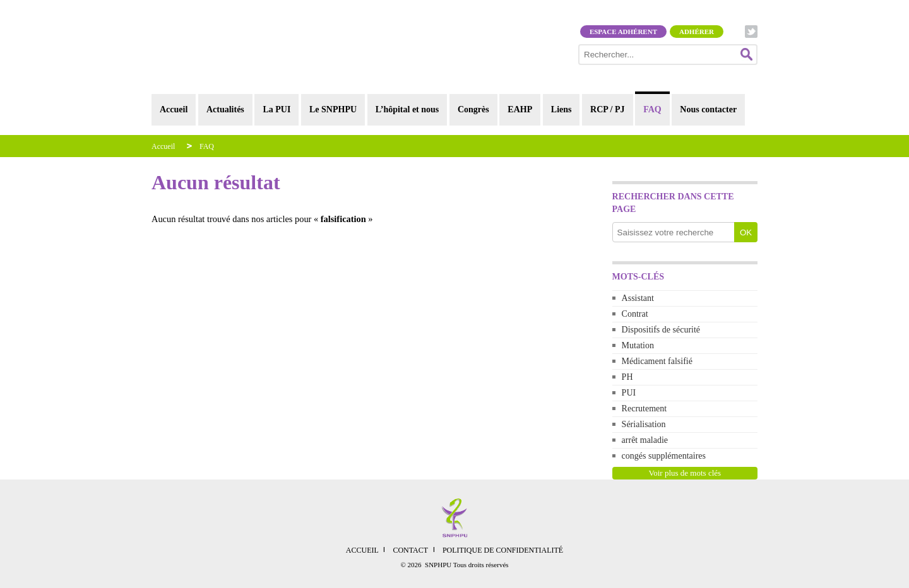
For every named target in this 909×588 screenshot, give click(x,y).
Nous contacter (708, 109)
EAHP (520, 109)
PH (627, 377)
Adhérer (697, 32)
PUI (629, 393)
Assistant (638, 298)
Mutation (638, 345)
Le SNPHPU (333, 109)
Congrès (473, 109)
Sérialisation (644, 424)
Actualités (225, 109)
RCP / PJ (607, 109)
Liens (561, 109)
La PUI (276, 109)
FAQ (652, 109)
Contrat (635, 314)
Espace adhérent (623, 32)
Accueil (174, 109)
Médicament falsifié (657, 361)
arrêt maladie (645, 440)
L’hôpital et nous (407, 109)
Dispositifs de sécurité (661, 330)
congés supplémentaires (664, 456)
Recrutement (645, 409)
